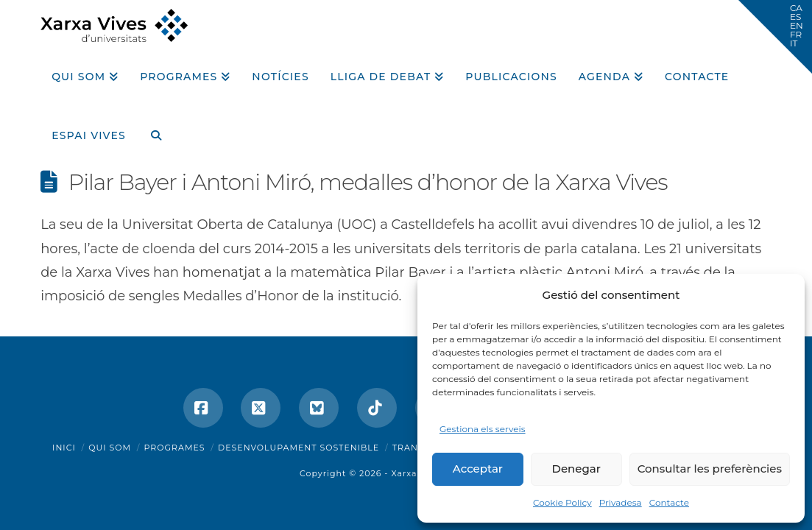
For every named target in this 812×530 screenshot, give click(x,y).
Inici (64, 448)
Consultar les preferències (710, 469)
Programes (175, 448)
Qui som (110, 448)
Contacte (669, 502)
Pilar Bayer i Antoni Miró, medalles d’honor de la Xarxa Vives (368, 182)
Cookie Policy (562, 502)
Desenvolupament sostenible (299, 448)
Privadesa (621, 502)
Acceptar (478, 469)
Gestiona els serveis (483, 429)
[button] (775, 37)
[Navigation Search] (150, 130)
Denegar (576, 469)
